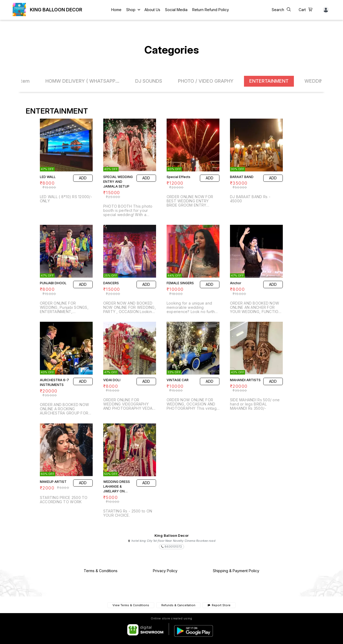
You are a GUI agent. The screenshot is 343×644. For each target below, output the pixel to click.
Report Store (219, 605)
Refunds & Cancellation (178, 605)
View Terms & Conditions (131, 605)
